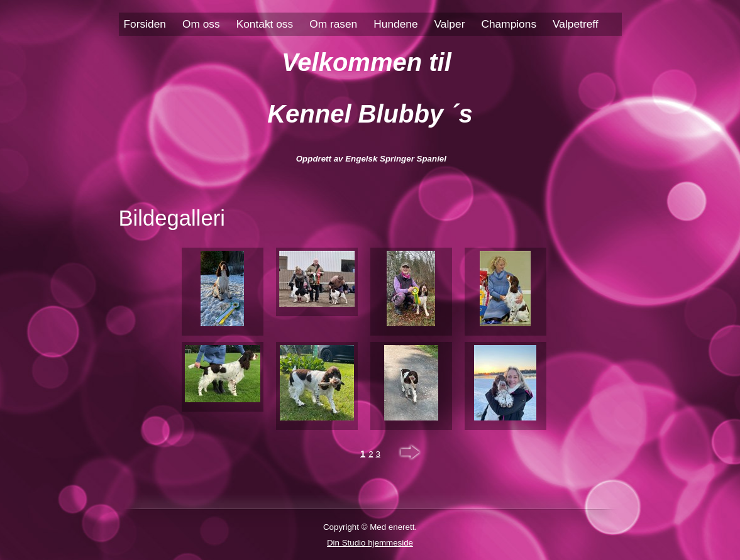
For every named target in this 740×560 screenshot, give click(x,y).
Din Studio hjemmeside (370, 543)
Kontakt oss (265, 24)
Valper (450, 24)
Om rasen (333, 24)
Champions (509, 24)
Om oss (201, 24)
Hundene (395, 24)
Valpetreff (576, 24)
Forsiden (145, 24)
